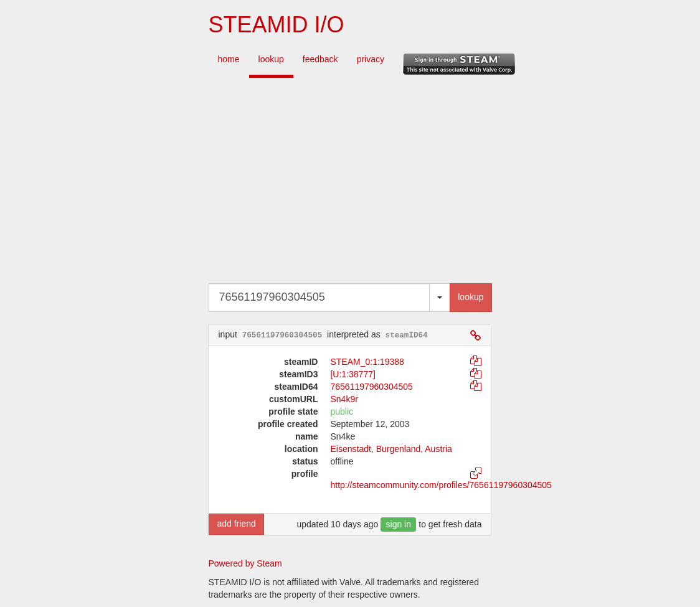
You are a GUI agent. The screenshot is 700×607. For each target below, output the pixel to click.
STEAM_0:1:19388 (367, 362)
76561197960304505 (371, 387)
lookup (271, 59)
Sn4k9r (344, 399)
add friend (236, 524)
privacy (371, 59)
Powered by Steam (245, 563)
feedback (320, 59)
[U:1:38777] (352, 374)
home (229, 59)
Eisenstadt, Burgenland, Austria (391, 449)
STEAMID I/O (276, 25)
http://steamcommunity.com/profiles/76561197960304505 (441, 485)
